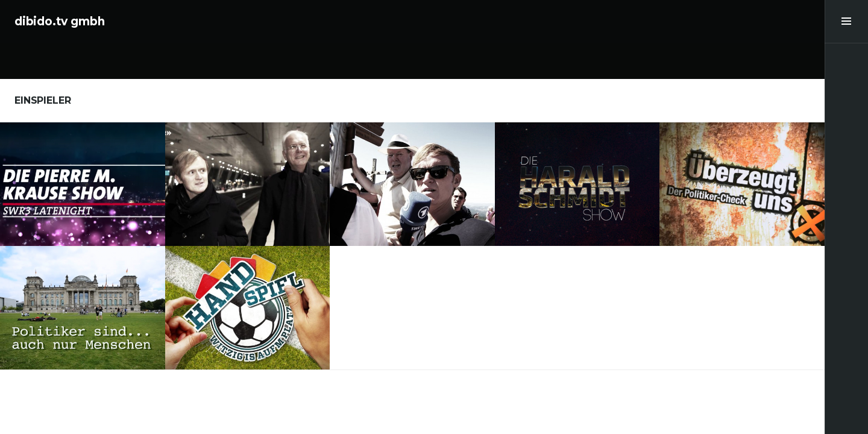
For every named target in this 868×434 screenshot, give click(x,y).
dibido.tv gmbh (59, 21)
